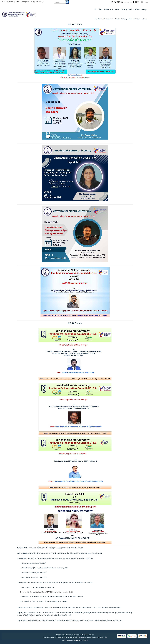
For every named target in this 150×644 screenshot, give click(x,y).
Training (124, 9)
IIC (96, 9)
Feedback (91, 635)
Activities (137, 9)
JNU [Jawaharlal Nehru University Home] (3, 2)
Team (100, 9)
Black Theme (134, 2)
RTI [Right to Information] (7, 2)
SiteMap (76, 635)
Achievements (108, 9)
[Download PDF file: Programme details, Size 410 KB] (75, 75)
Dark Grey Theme (136, 2)
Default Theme (138, 2)
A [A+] (125, 2)
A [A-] (131, 2)
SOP (130, 9)
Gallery (144, 9)
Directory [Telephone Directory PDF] (11, 2)
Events (117, 9)
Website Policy (61, 635)
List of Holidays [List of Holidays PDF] (39, 2)
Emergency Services (28, 2)
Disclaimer (70, 635)
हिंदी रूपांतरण (144, 2)
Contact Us (18, 2)
